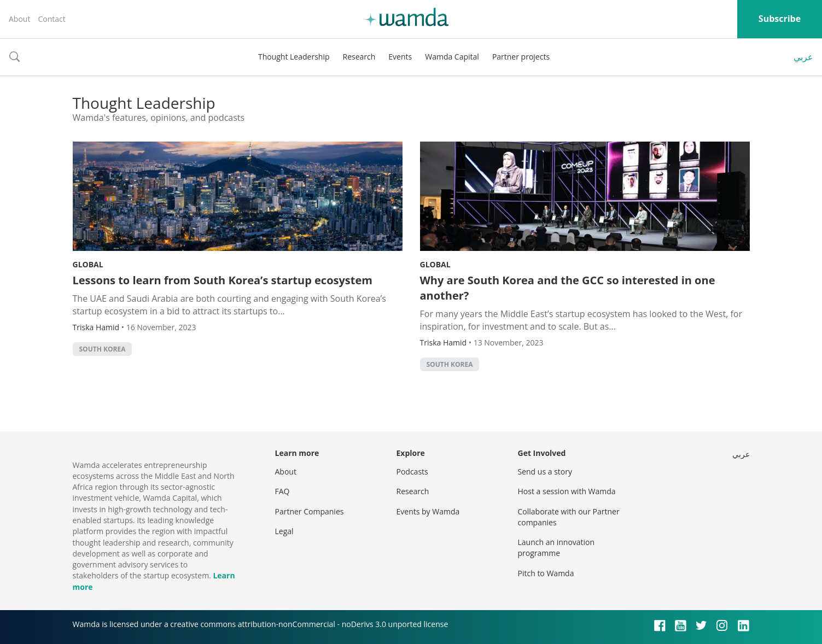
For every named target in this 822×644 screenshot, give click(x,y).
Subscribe (780, 19)
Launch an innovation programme (556, 548)
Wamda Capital (452, 57)
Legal (284, 531)
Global (88, 264)
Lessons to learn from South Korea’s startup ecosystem (223, 280)
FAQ (282, 491)
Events (400, 57)
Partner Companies (310, 511)
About (19, 19)
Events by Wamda (428, 511)
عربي (803, 57)
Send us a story (545, 472)
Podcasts (412, 472)
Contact (51, 19)
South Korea (103, 349)
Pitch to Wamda (546, 573)
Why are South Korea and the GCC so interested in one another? (568, 288)
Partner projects (521, 57)
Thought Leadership (294, 57)
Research (359, 57)
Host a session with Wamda (567, 491)
